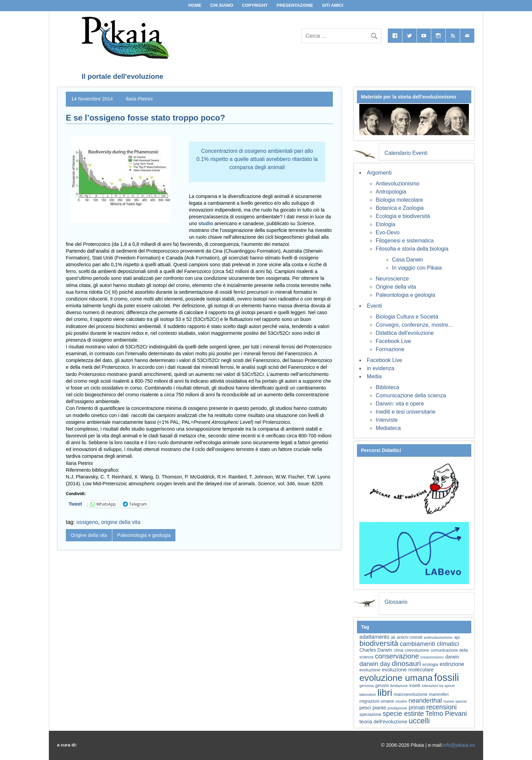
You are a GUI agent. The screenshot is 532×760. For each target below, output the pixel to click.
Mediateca (388, 428)
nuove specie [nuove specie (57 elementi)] (455, 701)
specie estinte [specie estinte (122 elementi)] (403, 713)
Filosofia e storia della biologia (412, 249)
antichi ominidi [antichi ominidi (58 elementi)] (409, 637)
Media (374, 376)
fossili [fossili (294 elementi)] (447, 677)
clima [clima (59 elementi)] (398, 650)
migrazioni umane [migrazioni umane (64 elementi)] (377, 701)
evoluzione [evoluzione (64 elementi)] (370, 670)
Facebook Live (393, 341)
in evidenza (381, 368)
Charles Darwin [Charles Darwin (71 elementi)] (376, 650)
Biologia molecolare (399, 200)
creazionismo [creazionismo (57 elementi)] (432, 657)
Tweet (75, 504)
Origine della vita (89, 535)
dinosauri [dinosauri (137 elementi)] (406, 663)
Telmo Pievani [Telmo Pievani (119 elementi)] (446, 713)
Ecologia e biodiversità (403, 216)
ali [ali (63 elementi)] (393, 637)
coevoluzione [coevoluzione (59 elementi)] (417, 650)
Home (195, 5)
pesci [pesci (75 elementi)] (365, 708)
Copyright (255, 5)
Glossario (396, 602)
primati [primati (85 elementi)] (417, 708)
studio (206, 223)
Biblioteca (387, 387)
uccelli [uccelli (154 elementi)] (419, 721)
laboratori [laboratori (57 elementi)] (368, 694)
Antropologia (391, 192)
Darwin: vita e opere (400, 404)
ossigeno (87, 522)
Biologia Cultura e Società (407, 317)
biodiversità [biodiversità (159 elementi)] (379, 643)
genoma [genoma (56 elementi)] (366, 685)
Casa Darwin (407, 260)
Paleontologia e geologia (144, 535)
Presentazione (295, 5)
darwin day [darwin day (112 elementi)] (375, 664)
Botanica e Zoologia (400, 208)
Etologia (385, 224)
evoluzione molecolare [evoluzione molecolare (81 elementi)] (408, 669)
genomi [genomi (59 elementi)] (382, 686)
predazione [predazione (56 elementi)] (397, 708)
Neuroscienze (392, 279)
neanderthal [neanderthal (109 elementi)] (425, 700)
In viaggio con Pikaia (417, 268)
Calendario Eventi (406, 153)
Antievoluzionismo (397, 184)
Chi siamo (222, 5)
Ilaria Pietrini (139, 99)
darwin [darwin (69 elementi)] (452, 657)
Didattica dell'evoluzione (405, 333)
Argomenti (379, 173)
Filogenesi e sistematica (405, 241)
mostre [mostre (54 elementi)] (401, 701)
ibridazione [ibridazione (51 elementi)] (399, 686)
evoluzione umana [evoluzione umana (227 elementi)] (396, 678)
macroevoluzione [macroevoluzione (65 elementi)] (411, 694)
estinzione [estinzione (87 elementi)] (452, 664)
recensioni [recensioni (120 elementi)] (441, 707)
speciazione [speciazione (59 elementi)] (370, 714)
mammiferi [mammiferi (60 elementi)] (439, 694)
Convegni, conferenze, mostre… (414, 325)
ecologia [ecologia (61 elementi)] (430, 665)
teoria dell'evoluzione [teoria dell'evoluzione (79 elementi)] (383, 721)
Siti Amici (333, 5)
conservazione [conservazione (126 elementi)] (397, 656)
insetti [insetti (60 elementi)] (415, 686)
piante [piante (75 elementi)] (379, 708)
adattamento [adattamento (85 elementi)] (374, 637)
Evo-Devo (387, 232)
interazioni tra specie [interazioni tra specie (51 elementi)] (438, 686)
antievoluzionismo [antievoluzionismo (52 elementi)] (438, 637)
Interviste (387, 420)
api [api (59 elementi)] (457, 637)
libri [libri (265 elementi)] (385, 693)
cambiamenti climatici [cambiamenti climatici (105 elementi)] (429, 644)
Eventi (374, 306)
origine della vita (121, 522)
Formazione (390, 349)
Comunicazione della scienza (411, 395)
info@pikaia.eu (459, 745)
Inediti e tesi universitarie (405, 412)
